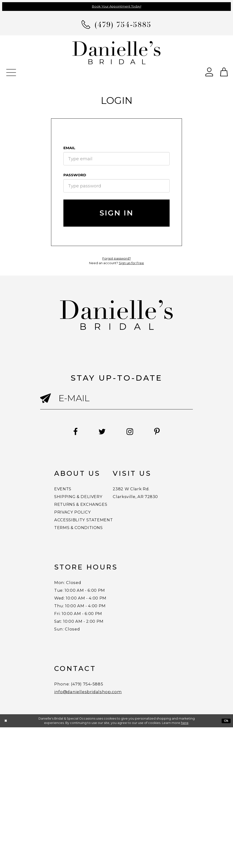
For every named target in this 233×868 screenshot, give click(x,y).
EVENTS (68, 491)
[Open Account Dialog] (209, 72)
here (185, 864)
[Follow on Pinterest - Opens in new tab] (175, 432)
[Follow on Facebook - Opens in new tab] (57, 432)
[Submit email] (49, 405)
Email (69, 148)
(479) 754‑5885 (104, 818)
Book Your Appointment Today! (117, 6)
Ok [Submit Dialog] (226, 861)
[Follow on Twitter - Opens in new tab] (96, 432)
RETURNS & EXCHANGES (96, 516)
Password (75, 175)
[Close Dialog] (6, 861)
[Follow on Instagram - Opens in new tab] (136, 432)
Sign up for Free (131, 263)
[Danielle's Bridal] (117, 52)
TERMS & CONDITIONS (92, 553)
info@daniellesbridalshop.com (105, 830)
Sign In (117, 213)
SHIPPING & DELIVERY (92, 503)
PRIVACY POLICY (83, 528)
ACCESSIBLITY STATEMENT (101, 540)
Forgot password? (117, 258)
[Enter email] (116, 398)
